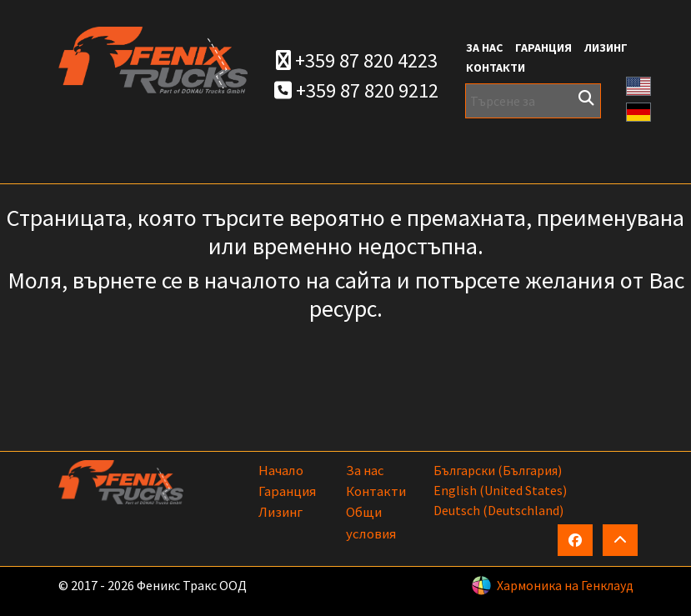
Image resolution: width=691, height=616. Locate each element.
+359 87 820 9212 (356, 90)
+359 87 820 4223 (357, 60)
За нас (484, 48)
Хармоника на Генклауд (565, 585)
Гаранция (543, 48)
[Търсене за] (533, 101)
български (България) (498, 470)
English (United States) (500, 490)
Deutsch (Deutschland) (498, 510)
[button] (638, 84)
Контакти (496, 68)
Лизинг (606, 48)
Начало (281, 470)
